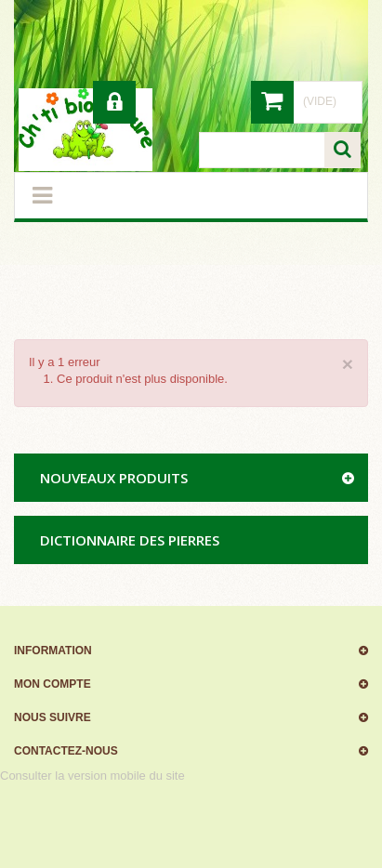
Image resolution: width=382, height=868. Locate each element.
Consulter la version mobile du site (92, 776)
